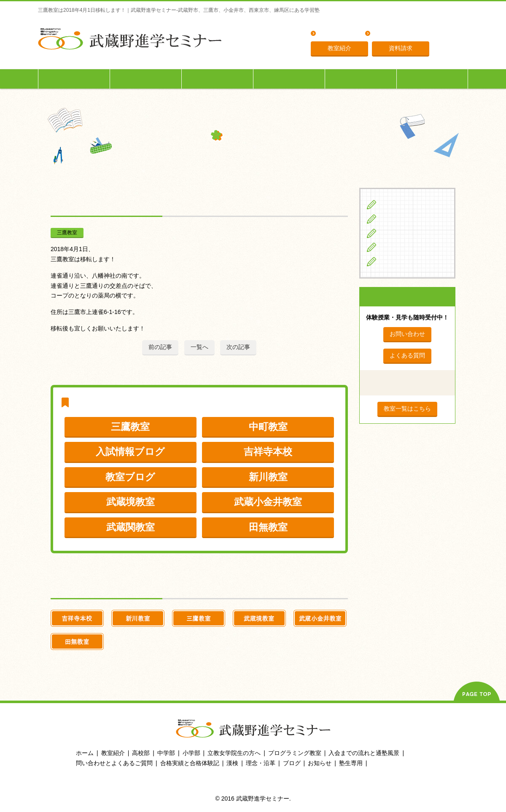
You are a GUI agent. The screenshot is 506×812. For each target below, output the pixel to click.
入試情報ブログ (130, 452)
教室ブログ (130, 477)
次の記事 (238, 347)
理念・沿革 (388, 34)
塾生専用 (432, 79)
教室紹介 (339, 48)
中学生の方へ (146, 79)
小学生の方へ (74, 79)
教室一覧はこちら (407, 409)
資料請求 (401, 48)
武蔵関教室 (131, 527)
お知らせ (320, 763)
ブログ (390, 261)
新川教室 (268, 477)
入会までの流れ (361, 79)
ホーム (85, 753)
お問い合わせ (407, 334)
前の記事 (160, 347)
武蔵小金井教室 (268, 502)
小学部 (191, 753)
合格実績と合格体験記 (190, 763)
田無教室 (268, 527)
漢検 (232, 763)
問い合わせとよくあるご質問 (114, 763)
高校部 (141, 753)
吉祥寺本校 (268, 452)
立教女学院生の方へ (289, 79)
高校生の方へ (218, 79)
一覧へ (199, 347)
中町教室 (268, 427)
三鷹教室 (67, 233)
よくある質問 (337, 34)
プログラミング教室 (295, 753)
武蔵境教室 (131, 502)
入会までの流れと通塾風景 (364, 753)
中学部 (166, 753)
